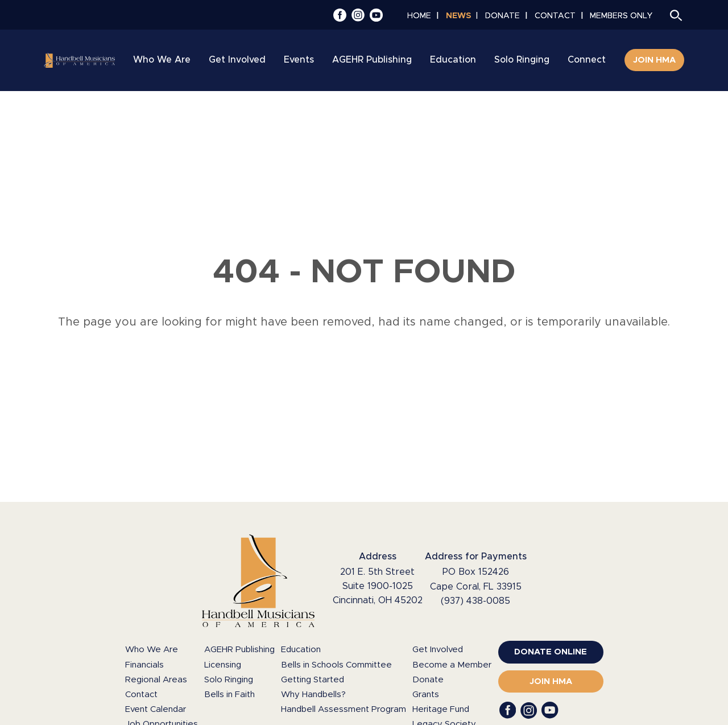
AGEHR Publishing (239, 650)
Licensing (223, 665)
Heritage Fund (441, 709)
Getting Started (313, 680)
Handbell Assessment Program (344, 709)
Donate (428, 680)
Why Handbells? (313, 695)
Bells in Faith (229, 695)
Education (301, 650)
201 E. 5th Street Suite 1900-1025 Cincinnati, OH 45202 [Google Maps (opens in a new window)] (378, 586)
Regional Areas (156, 680)
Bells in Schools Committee (336, 665)
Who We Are (152, 650)
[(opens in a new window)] (551, 652)
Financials (144, 665)
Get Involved (438, 650)
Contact (141, 695)
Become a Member (452, 665)
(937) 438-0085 (475, 601)
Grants (426, 695)
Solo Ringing (229, 680)
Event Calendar (156, 709)
